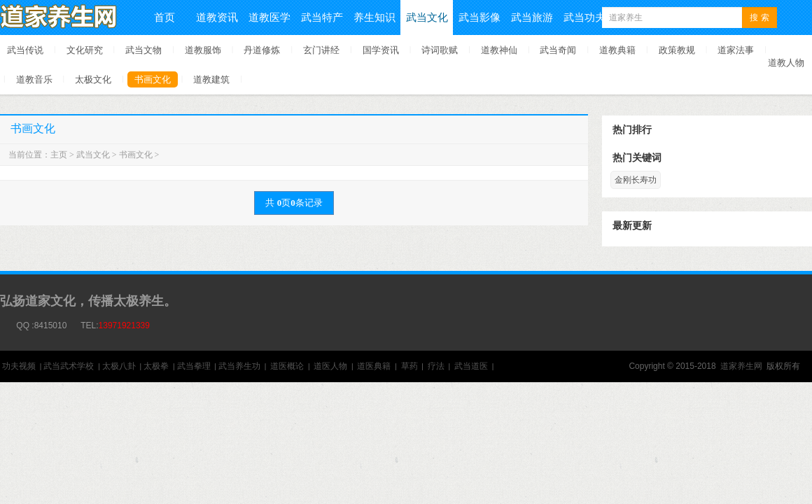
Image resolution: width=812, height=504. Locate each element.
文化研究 (85, 50)
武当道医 (471, 366)
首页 (164, 17)
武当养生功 (239, 366)
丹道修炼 (262, 50)
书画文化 (153, 79)
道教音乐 (34, 79)
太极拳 (156, 366)
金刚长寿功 (636, 180)
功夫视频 (19, 366)
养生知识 (374, 17)
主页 (59, 155)
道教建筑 (211, 79)
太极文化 (93, 79)
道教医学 (269, 17)
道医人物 (330, 366)
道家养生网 (741, 366)
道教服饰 (203, 50)
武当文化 (427, 17)
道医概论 (287, 366)
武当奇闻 (558, 50)
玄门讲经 (321, 50)
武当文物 (143, 50)
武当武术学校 (69, 366)
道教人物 (786, 63)
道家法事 (736, 50)
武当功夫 (584, 17)
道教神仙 (499, 50)
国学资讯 (381, 50)
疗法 (436, 366)
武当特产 (322, 17)
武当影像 (479, 17)
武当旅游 (532, 17)
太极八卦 (119, 366)
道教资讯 (217, 17)
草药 (409, 366)
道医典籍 (374, 366)
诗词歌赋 (440, 50)
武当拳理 (194, 366)
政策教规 (677, 50)
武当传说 (25, 50)
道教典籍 (617, 50)
